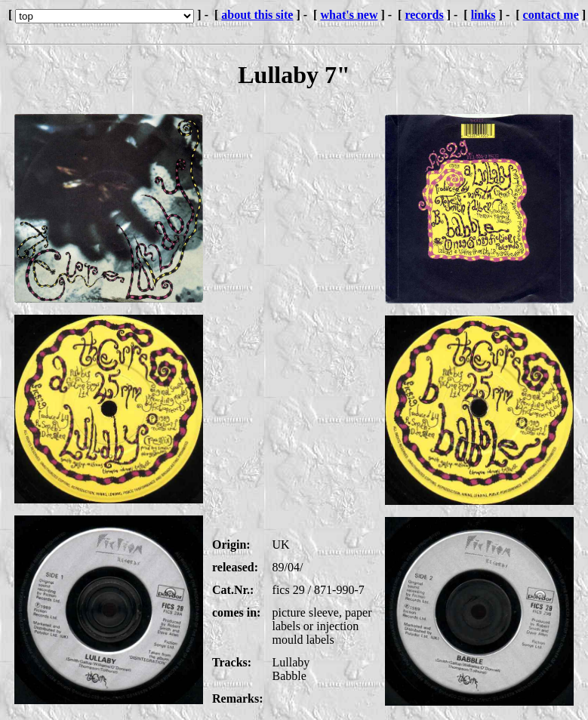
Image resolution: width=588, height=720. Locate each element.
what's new (349, 15)
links (483, 15)
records (424, 15)
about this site (257, 15)
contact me (551, 15)
